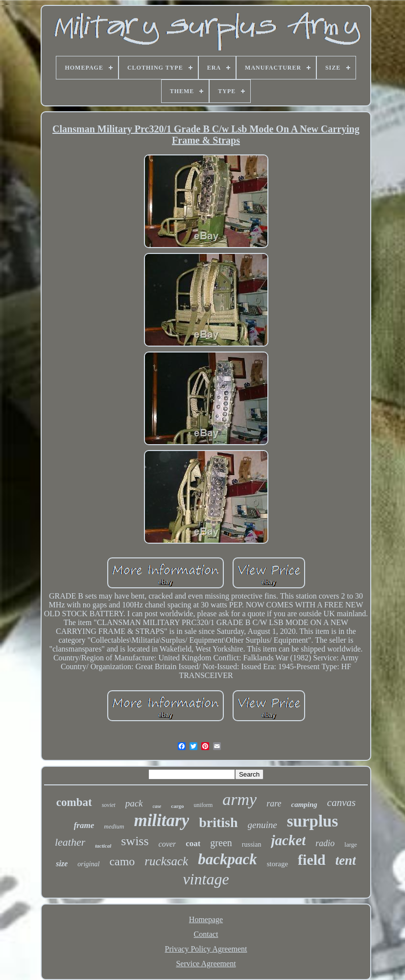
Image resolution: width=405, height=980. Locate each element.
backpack (227, 859)
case (157, 806)
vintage (206, 879)
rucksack (166, 861)
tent (346, 860)
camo (122, 861)
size (62, 864)
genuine (262, 825)
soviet (109, 805)
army (239, 799)
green (221, 843)
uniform (203, 805)
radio (325, 843)
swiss (135, 841)
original (88, 864)
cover (167, 844)
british (218, 822)
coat (193, 843)
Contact (206, 934)
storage (277, 864)
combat (74, 802)
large (351, 844)
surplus (313, 821)
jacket (288, 840)
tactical (103, 846)
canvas (341, 803)
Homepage (206, 919)
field (312, 860)
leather (70, 842)
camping (304, 804)
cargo (177, 806)
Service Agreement (206, 964)
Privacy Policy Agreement (206, 949)
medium (114, 826)
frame (84, 825)
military (161, 820)
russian (252, 844)
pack (134, 803)
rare (274, 804)
